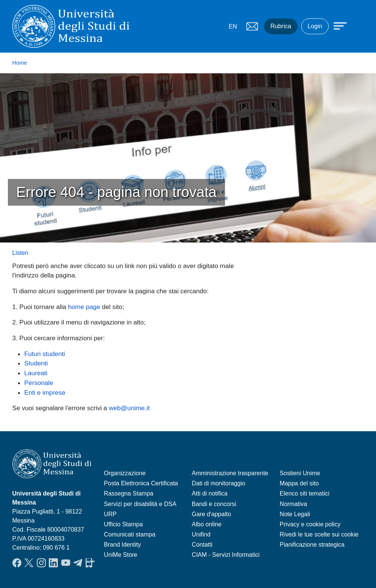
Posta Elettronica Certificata (141, 483)
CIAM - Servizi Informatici (226, 555)
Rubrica (281, 26)
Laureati (36, 373)
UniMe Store (121, 555)
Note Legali (295, 514)
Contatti (202, 545)
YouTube (66, 563)
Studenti (36, 363)
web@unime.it (129, 408)
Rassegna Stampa (129, 493)
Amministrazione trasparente (230, 473)
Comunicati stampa (130, 534)
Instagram (41, 563)
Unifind (201, 534)
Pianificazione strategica (312, 545)
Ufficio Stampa (124, 524)
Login (315, 26)
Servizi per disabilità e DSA (140, 504)
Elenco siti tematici (305, 493)
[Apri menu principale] (337, 25)
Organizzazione (125, 473)
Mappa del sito (299, 483)
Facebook (17, 563)
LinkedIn (53, 563)
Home (20, 63)
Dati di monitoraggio (219, 483)
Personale (39, 383)
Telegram (78, 563)
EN (233, 27)
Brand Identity (123, 545)
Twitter (29, 563)
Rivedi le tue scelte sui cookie (319, 534)
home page (84, 307)
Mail (252, 26)
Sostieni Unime (300, 473)
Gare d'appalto (211, 514)
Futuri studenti (45, 354)
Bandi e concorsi (214, 504)
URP (110, 514)
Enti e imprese (45, 393)
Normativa (294, 504)
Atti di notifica (210, 493)
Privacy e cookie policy (310, 524)
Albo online (207, 524)
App (90, 563)
